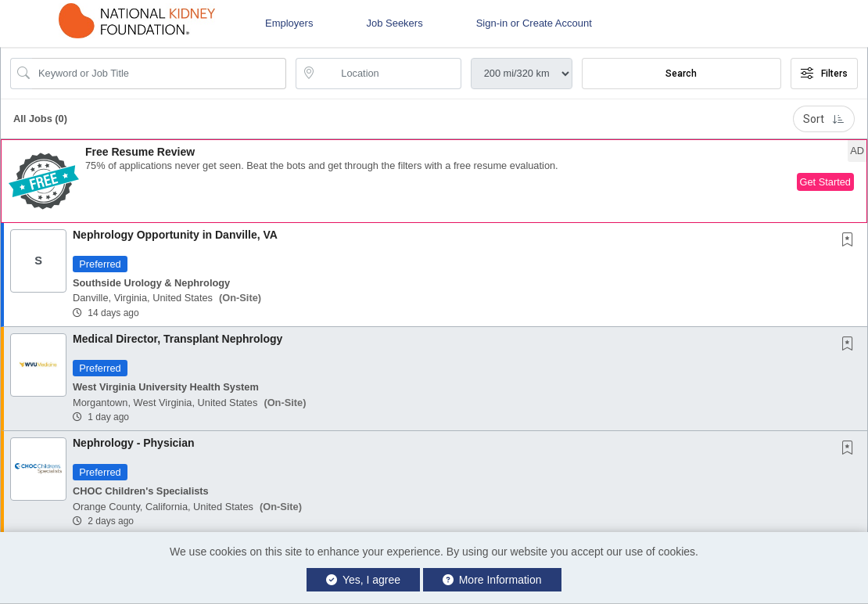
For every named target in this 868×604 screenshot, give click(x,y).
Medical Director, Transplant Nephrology (178, 339)
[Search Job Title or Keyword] (159, 74)
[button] (434, 181)
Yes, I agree (363, 580)
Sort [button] (824, 119)
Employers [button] (289, 23)
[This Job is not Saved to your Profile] (851, 241)
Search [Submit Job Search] (681, 74)
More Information (492, 580)
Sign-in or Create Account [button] (534, 23)
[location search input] (389, 74)
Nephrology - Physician (134, 443)
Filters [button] (824, 74)
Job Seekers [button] (394, 23)
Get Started (825, 182)
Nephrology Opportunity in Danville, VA (175, 235)
